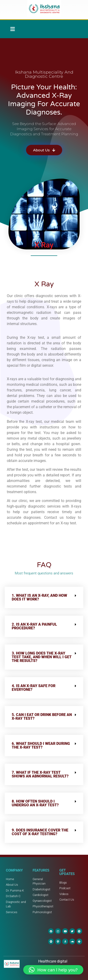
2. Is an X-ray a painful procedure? (34, 626)
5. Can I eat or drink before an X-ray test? (42, 717)
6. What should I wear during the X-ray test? (41, 745)
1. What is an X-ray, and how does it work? (39, 597)
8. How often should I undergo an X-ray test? (35, 803)
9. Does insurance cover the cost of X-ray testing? (40, 832)
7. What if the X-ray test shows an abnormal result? (40, 774)
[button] (12, 29)
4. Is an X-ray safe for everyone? (34, 688)
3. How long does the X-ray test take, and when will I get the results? (42, 657)
